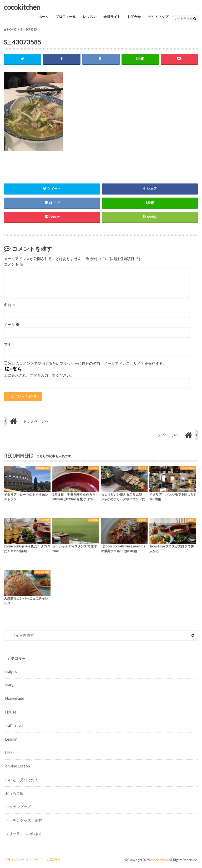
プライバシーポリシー (21, 860)
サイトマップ (158, 17)
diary (9, 685)
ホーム (44, 17)
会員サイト (112, 17)
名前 (10, 305)
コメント (14, 264)
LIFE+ (10, 753)
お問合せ (134, 17)
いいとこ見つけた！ (22, 780)
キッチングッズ (18, 807)
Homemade (15, 698)
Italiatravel (14, 725)
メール (12, 325)
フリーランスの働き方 (24, 834)
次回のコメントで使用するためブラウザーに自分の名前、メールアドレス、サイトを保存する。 (87, 363)
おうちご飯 (14, 793)
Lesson (11, 739)
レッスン (90, 17)
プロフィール (66, 17)
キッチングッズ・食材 (24, 820)
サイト (9, 344)
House (11, 712)
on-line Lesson (18, 766)
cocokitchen (22, 7)
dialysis (11, 672)
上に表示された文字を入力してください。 (39, 375)
